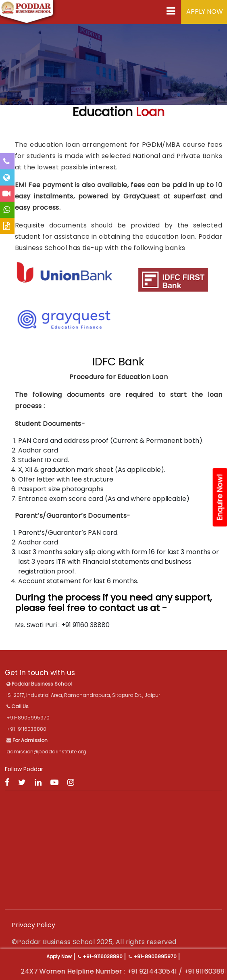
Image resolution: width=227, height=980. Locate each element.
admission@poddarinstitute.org (46, 752)
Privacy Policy (33, 925)
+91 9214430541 (164, 971)
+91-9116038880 (103, 956)
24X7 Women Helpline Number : (85, 971)
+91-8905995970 (155, 956)
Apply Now (59, 956)
